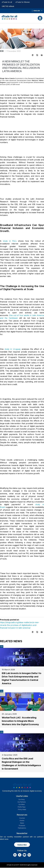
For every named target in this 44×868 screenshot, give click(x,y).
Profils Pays (22, 807)
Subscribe (22, 845)
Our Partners (22, 802)
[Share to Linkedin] (42, 55)
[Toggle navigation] (40, 18)
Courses (22, 818)
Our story (22, 799)
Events (22, 821)
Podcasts (22, 825)
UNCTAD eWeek (8, 6)
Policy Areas (22, 809)
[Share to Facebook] (33, 55)
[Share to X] (37, 55)
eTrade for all (7, 2)
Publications (22, 828)
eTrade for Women (23, 2)
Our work (22, 804)
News (22, 823)
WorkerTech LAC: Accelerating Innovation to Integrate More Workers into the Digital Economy (20, 721)
